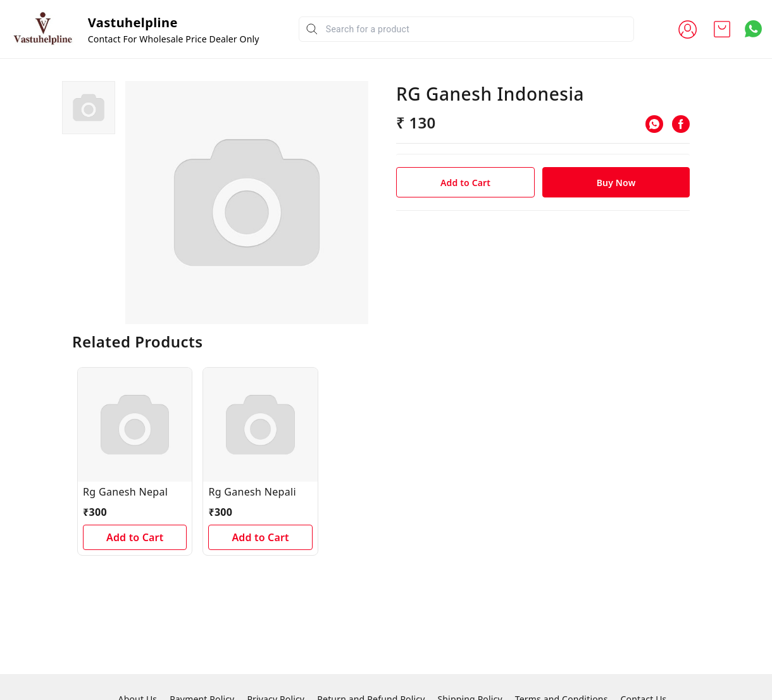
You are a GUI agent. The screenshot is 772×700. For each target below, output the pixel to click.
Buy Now (616, 183)
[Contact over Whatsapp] (753, 29)
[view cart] (722, 29)
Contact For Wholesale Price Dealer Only (174, 39)
